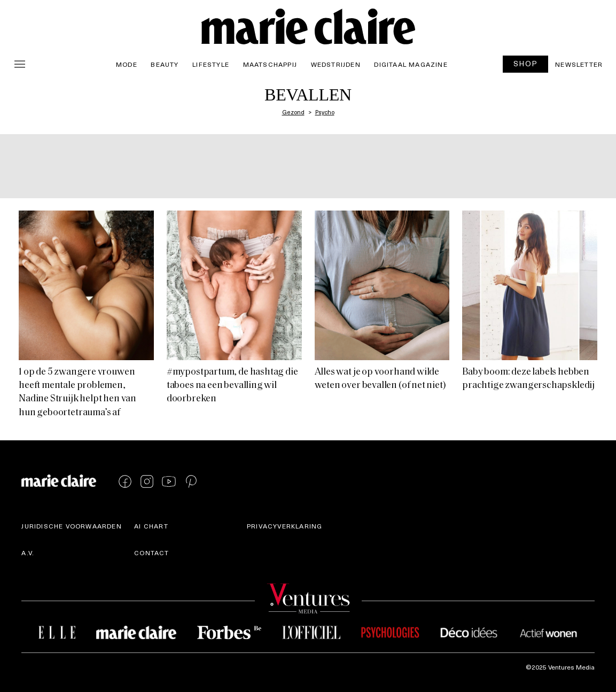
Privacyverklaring (284, 526)
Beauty (165, 64)
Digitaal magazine (411, 64)
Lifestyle (211, 64)
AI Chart (151, 526)
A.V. (28, 553)
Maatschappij (270, 64)
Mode (127, 64)
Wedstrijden (336, 64)
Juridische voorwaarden (71, 526)
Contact (151, 553)
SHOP (526, 63)
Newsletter (579, 64)
